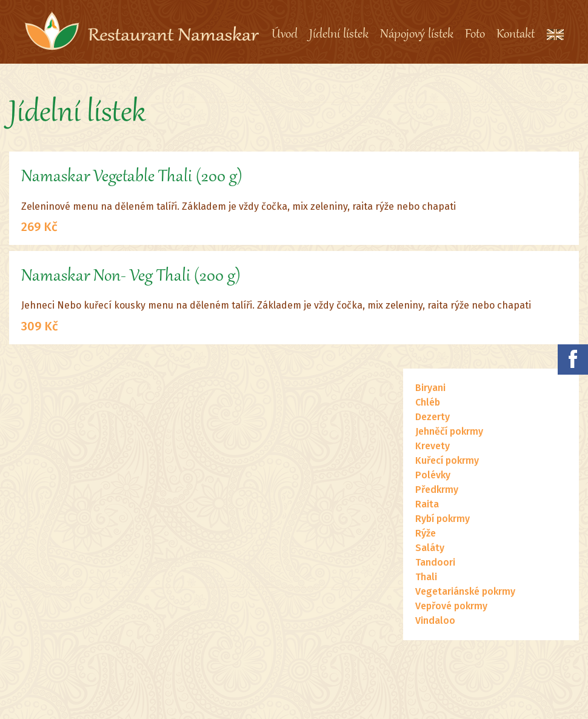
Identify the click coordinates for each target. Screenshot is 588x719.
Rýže (426, 533)
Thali (426, 577)
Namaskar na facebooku (573, 359)
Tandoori (435, 562)
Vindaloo (435, 620)
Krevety (433, 446)
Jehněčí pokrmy (449, 431)
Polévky (433, 475)
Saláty (430, 548)
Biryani (430, 388)
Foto (475, 35)
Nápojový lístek (417, 35)
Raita (427, 504)
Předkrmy (437, 490)
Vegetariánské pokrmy (465, 591)
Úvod (285, 35)
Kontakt (516, 35)
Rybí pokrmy (443, 519)
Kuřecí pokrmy (447, 460)
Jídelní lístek (339, 35)
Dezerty (433, 417)
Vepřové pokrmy (451, 606)
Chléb (428, 402)
